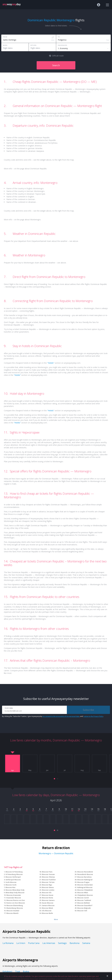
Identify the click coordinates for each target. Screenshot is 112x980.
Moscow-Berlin (47, 913)
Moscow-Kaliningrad (85, 880)
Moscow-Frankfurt (49, 880)
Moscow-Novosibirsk (85, 872)
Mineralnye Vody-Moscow (15, 893)
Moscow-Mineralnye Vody (15, 890)
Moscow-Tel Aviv (48, 882)
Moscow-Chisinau (48, 877)
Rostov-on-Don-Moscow (16, 903)
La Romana (8, 943)
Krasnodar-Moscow (14, 898)
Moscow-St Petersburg (14, 872)
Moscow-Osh (82, 911)
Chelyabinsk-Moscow (85, 895)
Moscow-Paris (47, 872)
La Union (21, 943)
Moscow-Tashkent (84, 900)
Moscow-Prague (83, 882)
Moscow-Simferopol (13, 877)
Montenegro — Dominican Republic (56, 853)
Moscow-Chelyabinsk (85, 890)
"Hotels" (51, 363)
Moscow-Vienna (48, 887)
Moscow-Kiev (10, 887)
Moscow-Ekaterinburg (15, 905)
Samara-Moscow (48, 905)
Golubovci (7, 971)
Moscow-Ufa (47, 893)
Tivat (18, 971)
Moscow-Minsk (47, 908)
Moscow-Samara (48, 900)
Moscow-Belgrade (84, 908)
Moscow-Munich (12, 913)
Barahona (75, 943)
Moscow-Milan (83, 893)
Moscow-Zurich (83, 898)
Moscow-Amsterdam (85, 885)
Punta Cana (34, 943)
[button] (54, 779)
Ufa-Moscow (47, 911)
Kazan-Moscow (48, 903)
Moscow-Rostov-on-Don (16, 900)
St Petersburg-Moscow (14, 874)
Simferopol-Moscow (13, 880)
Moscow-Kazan (48, 895)
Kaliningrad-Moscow (85, 887)
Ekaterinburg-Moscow (15, 908)
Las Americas (49, 943)
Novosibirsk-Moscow (85, 874)
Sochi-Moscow (11, 882)
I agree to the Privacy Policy (93, 716)
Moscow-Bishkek (84, 903)
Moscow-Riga (47, 885)
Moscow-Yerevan (48, 874)
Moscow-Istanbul (13, 911)
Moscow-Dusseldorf (85, 905)
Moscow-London (48, 890)
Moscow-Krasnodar (14, 895)
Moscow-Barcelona (84, 877)
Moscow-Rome (47, 898)
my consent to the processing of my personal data (61, 716)
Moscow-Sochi (11, 885)
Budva (26, 971)
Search (56, 65)
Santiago (62, 943)
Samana (86, 943)
